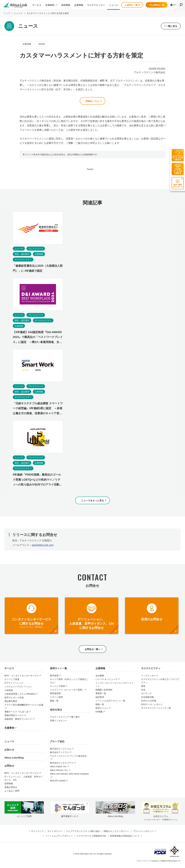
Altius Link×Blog (14, 760)
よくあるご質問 (12, 794)
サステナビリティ (96, 5)
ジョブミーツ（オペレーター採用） (67, 692)
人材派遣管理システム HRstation (20, 697)
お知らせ (9, 752)
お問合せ (9, 769)
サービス (37, 5)
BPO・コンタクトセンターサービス (22, 678)
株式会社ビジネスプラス (62, 766)
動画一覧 (100, 707)
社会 (143, 692)
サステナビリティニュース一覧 (156, 711)
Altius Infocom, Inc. (59, 773)
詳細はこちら (92, 101)
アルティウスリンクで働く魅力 (65, 720)
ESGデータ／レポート (152, 707)
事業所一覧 (101, 696)
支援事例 (50, 5)
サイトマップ (37, 834)
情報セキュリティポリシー (116, 834)
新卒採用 (54, 678)
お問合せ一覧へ (92, 651)
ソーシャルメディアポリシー (59, 839)
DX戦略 (99, 714)
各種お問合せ (11, 790)
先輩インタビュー (58, 723)
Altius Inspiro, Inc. (58, 769)
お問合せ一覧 (157, 5)
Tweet (90, 170)
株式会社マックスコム (61, 751)
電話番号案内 (11, 704)
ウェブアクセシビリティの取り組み (83, 834)
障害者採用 (55, 696)
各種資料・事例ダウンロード (18, 722)
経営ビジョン (102, 711)
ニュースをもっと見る (92, 502)
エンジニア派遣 (12, 682)
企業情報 (79, 5)
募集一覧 (54, 703)
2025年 (42, 44)
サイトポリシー (55, 834)
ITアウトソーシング (14, 686)
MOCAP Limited (58, 783)
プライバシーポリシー (143, 834)
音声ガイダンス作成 (14, 700)
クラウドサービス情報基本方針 (91, 839)
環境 (143, 689)
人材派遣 (9, 693)
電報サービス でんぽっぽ (16, 714)
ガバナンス (146, 696)
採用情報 (66, 5)
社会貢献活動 (147, 700)
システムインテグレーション (18, 689)
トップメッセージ (150, 678)
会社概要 (100, 678)
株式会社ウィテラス (60, 755)
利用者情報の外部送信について (125, 839)
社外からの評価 (149, 703)
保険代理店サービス (14, 718)
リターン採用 (56, 700)
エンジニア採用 (57, 689)
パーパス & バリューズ (106, 682)
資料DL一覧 (132, 5)
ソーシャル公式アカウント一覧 (110, 703)
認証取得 (100, 700)
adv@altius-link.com (43, 547)
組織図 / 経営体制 (104, 692)
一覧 (170, 26)
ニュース (113, 5)
